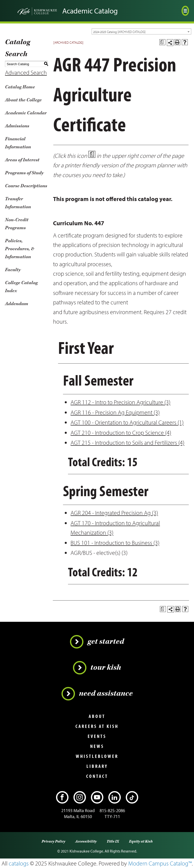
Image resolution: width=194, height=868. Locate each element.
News (97, 746)
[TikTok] (132, 797)
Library (97, 766)
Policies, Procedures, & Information (20, 249)
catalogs (19, 863)
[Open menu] (185, 11)
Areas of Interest (22, 160)
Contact (97, 776)
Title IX (113, 841)
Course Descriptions (26, 186)
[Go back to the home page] (31, 11)
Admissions (17, 126)
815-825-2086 (112, 810)
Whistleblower (97, 756)
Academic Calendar (26, 113)
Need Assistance (97, 694)
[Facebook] (62, 797)
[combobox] (141, 31)
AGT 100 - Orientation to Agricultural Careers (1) (127, 422)
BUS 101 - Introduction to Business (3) (115, 543)
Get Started (97, 642)
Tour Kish (97, 668)
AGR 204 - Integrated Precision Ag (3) (114, 513)
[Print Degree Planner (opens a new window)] (162, 42)
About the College (23, 100)
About (97, 716)
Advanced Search (26, 72)
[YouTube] (97, 797)
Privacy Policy (53, 841)
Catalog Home (20, 87)
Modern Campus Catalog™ (160, 863)
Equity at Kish (141, 841)
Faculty (13, 270)
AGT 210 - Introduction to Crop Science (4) (121, 433)
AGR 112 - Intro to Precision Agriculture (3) (120, 402)
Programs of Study (24, 173)
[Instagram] (80, 797)
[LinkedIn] (115, 797)
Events (97, 736)
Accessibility (86, 841)
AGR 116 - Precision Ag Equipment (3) (115, 412)
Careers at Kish (97, 726)
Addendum (17, 304)
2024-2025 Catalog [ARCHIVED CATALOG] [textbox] (119, 32)
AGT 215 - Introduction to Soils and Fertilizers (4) (127, 442)
